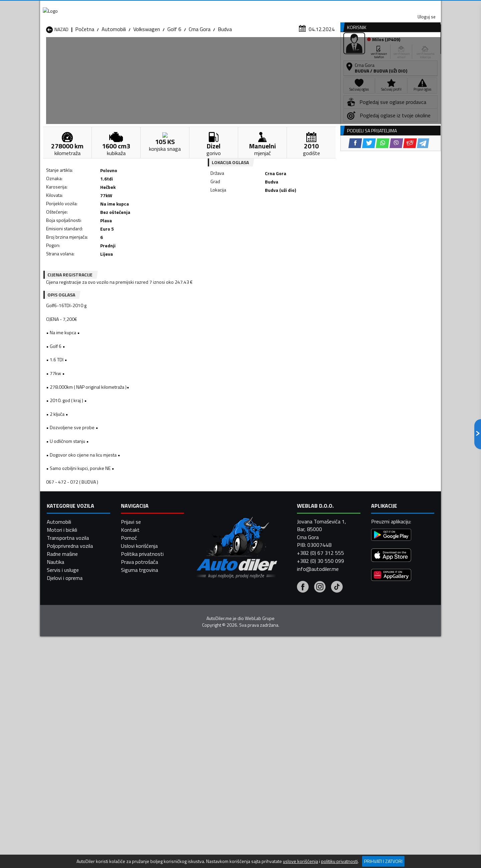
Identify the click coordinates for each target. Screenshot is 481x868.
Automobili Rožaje (211, 762)
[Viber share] (273, 221)
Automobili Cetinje (139, 738)
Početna (85, 65)
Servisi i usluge (308, 51)
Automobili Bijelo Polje (288, 730)
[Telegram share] (299, 221)
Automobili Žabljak (211, 770)
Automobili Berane (211, 730)
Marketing (322, 7)
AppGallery (283, 7)
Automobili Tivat (281, 762)
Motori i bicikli (62, 852)
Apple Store (240, 7)
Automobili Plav (208, 754)
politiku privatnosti (339, 861)
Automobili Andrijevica (71, 730)
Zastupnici (214, 51)
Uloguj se (394, 7)
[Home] (46, 51)
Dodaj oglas (419, 51)
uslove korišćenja (300, 861)
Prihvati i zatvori (383, 861)
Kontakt (358, 7)
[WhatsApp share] (259, 221)
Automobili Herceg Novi (73, 746)
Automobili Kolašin (139, 746)
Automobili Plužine (67, 762)
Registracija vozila (365, 51)
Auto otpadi (258, 51)
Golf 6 (174, 65)
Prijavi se (131, 844)
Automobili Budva (66, 738)
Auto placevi (169, 51)
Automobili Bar (135, 730)
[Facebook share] (232, 221)
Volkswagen (147, 65)
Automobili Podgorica (142, 762)
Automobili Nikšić (65, 754)
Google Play (196, 7)
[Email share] (286, 221)
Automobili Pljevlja (283, 754)
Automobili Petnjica (140, 754)
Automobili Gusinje (283, 738)
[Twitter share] (245, 221)
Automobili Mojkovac (286, 746)
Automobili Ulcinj (65, 770)
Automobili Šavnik (138, 770)
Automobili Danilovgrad (217, 738)
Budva (225, 65)
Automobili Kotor (210, 746)
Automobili (114, 65)
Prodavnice (123, 51)
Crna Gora (200, 65)
